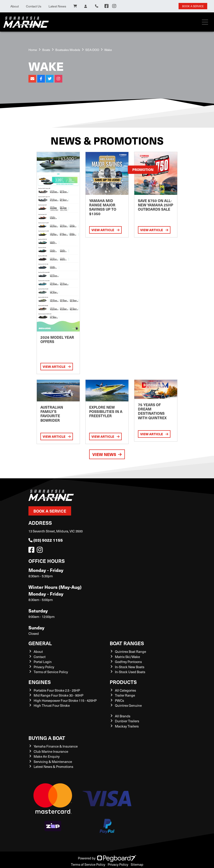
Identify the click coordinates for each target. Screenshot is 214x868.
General (40, 643)
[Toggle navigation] (205, 22)
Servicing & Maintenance (53, 762)
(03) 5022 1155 (46, 540)
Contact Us (34, 6)
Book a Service (50, 511)
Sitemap (137, 864)
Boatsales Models (68, 50)
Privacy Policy (44, 667)
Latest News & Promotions (53, 767)
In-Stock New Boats (130, 667)
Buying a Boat (47, 738)
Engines (40, 682)
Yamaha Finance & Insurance (56, 746)
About (15, 6)
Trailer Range (125, 695)
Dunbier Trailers (127, 721)
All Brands (123, 716)
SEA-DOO (92, 50)
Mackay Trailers (127, 726)
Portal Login (43, 662)
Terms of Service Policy (51, 672)
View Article (57, 366)
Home (33, 50)
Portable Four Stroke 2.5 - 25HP (57, 690)
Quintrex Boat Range (130, 652)
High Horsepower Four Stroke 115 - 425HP (65, 700)
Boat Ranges (127, 643)
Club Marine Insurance (51, 751)
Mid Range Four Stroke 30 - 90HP (58, 695)
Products (123, 682)
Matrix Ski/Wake (127, 657)
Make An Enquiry (47, 756)
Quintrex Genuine (128, 705)
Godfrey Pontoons (128, 662)
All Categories (125, 690)
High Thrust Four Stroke (52, 705)
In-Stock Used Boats (130, 672)
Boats (46, 50)
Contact (40, 657)
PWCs (119, 700)
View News (107, 454)
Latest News (57, 6)
